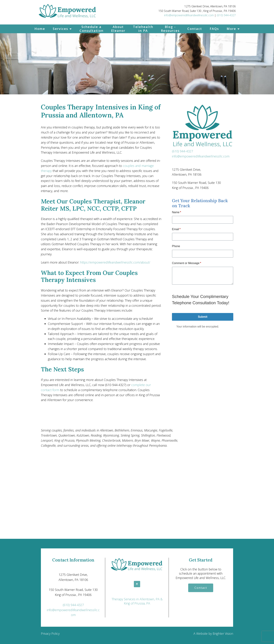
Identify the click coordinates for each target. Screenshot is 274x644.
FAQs (214, 29)
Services (60, 29)
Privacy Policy (50, 634)
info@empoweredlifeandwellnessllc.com (189, 15)
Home (40, 29)
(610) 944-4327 (226, 15)
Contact (195, 29)
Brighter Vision (223, 634)
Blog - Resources (170, 29)
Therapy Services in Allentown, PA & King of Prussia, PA (137, 601)
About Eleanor (118, 29)
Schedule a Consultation (91, 29)
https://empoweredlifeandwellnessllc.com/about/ (115, 262)
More (231, 29)
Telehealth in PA (143, 29)
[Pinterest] (137, 584)
